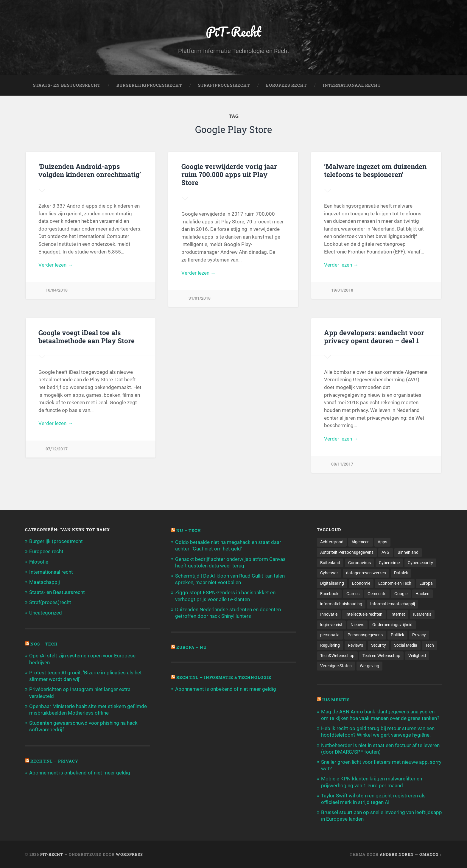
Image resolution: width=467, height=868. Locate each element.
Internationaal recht (51, 572)
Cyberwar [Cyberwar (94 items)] (329, 573)
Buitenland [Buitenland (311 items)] (330, 563)
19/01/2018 (342, 290)
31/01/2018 (200, 298)
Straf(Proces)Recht (224, 85)
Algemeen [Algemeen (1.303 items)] (361, 542)
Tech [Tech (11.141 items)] (430, 645)
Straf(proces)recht (50, 602)
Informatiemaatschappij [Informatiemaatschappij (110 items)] (393, 604)
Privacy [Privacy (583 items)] (419, 635)
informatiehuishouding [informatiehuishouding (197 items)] (341, 604)
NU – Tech (189, 531)
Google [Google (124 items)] (401, 594)
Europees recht (46, 551)
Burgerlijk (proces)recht (56, 541)
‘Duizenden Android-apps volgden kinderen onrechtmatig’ (90, 170)
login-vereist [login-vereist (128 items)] (331, 625)
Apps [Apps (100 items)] (382, 542)
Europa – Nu (192, 647)
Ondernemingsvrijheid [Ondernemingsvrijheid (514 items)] (392, 625)
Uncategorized (46, 613)
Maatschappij (45, 582)
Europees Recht (286, 85)
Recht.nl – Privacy (54, 761)
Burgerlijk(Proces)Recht (149, 85)
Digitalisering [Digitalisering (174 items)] (332, 583)
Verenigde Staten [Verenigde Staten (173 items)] (336, 666)
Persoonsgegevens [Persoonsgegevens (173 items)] (365, 635)
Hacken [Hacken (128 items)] (422, 594)
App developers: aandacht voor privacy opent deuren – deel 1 (374, 336)
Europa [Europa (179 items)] (426, 583)
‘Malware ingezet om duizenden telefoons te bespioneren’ (375, 170)
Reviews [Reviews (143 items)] (355, 645)
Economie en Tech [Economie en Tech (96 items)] (395, 583)
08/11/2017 (342, 464)
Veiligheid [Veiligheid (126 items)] (417, 656)
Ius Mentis (336, 700)
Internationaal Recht (352, 85)
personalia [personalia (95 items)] (330, 635)
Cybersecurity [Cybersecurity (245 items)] (420, 563)
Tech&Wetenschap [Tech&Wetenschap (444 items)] (337, 656)
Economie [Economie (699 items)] (361, 583)
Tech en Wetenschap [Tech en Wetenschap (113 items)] (381, 656)
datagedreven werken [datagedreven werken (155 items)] (366, 573)
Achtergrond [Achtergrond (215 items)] (332, 542)
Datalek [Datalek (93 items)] (401, 573)
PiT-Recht (234, 31)
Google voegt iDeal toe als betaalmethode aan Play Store (87, 336)
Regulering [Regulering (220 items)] (330, 645)
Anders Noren (397, 854)
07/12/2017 (57, 449)
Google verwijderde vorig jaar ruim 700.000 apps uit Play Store (229, 174)
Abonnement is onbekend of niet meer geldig (80, 773)
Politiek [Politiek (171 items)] (397, 635)
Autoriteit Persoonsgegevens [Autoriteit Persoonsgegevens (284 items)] (347, 552)
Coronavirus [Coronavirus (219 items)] (359, 563)
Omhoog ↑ (431, 854)
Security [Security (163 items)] (379, 645)
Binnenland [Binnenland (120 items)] (408, 552)
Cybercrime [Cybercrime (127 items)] (389, 563)
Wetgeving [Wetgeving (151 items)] (369, 666)
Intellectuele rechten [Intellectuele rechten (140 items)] (364, 614)
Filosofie (39, 562)
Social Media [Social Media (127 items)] (406, 645)
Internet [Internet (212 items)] (398, 614)
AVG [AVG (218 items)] (386, 552)
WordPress (129, 854)
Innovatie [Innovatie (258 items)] (329, 614)
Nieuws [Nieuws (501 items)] (357, 625)
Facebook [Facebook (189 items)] (329, 594)
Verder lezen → (56, 265)
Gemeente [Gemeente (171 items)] (377, 594)
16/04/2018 (57, 290)
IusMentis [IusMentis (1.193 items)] (422, 614)
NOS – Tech (44, 644)
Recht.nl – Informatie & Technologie (224, 677)
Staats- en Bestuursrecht (67, 85)
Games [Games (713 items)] (353, 594)
